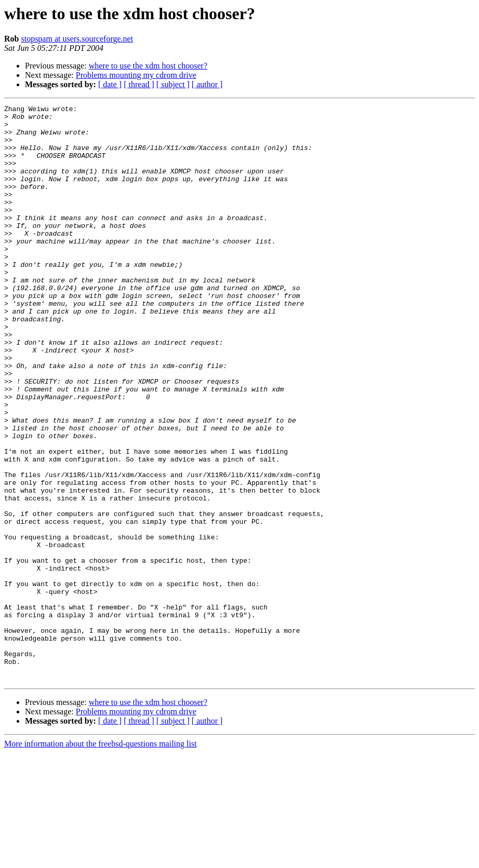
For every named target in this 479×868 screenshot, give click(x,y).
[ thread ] (139, 84)
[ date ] (110, 84)
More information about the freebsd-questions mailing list (101, 859)
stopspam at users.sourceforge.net (77, 39)
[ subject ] (173, 84)
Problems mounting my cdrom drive (136, 75)
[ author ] (207, 84)
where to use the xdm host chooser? (148, 66)
